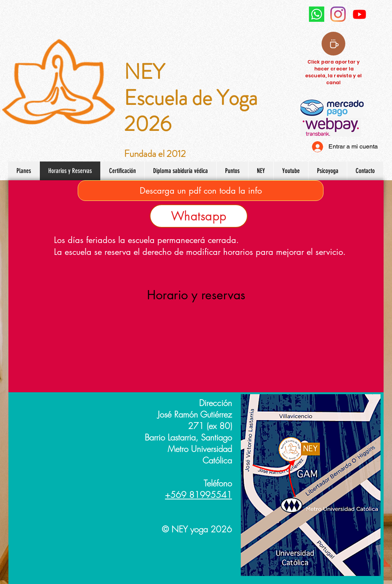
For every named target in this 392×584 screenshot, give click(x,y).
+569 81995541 (198, 495)
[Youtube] (359, 14)
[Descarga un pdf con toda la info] (201, 191)
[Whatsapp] (199, 216)
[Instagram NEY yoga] (338, 14)
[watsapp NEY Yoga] (317, 14)
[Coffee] (333, 44)
